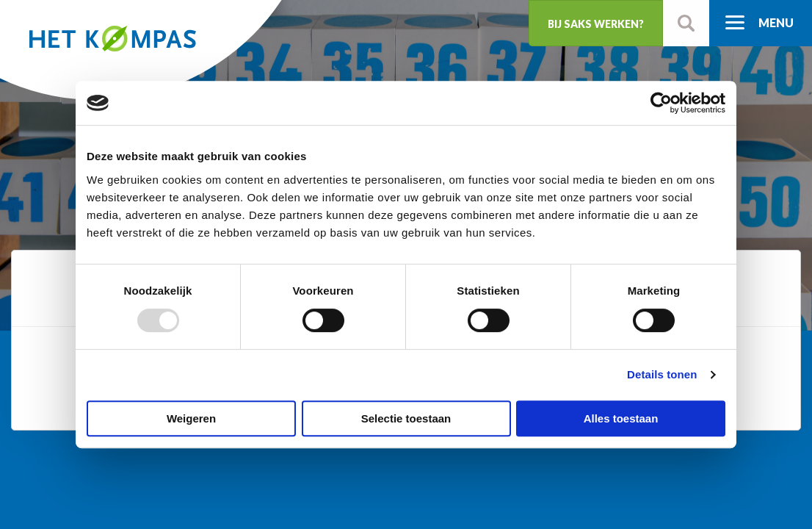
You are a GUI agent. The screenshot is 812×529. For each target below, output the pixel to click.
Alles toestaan (621, 418)
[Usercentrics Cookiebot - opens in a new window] (661, 103)
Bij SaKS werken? (596, 24)
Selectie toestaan (406, 418)
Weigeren (191, 418)
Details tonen (662, 374)
